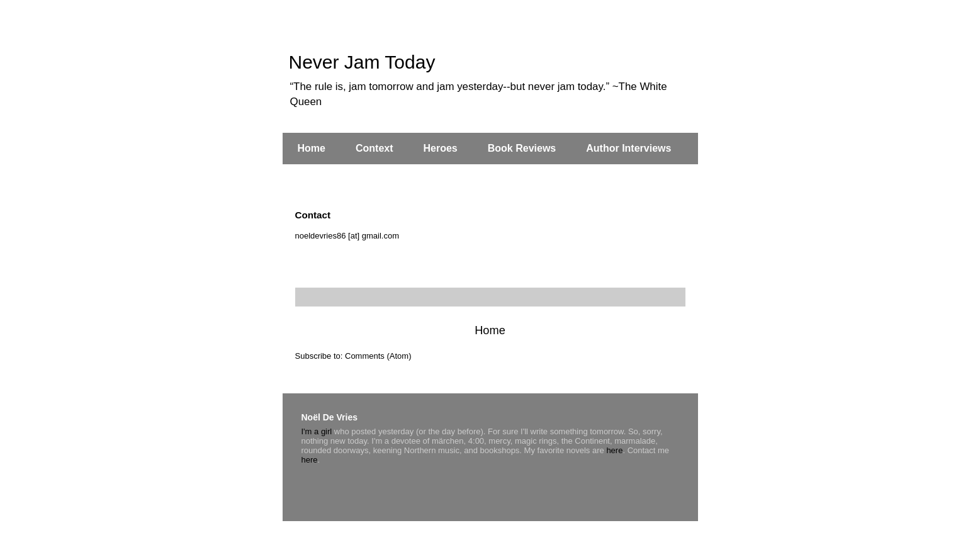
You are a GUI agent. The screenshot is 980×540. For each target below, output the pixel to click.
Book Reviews (522, 148)
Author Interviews (628, 148)
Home (312, 148)
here (614, 450)
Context (375, 148)
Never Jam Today (362, 62)
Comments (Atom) (378, 356)
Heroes (441, 148)
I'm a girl (317, 431)
